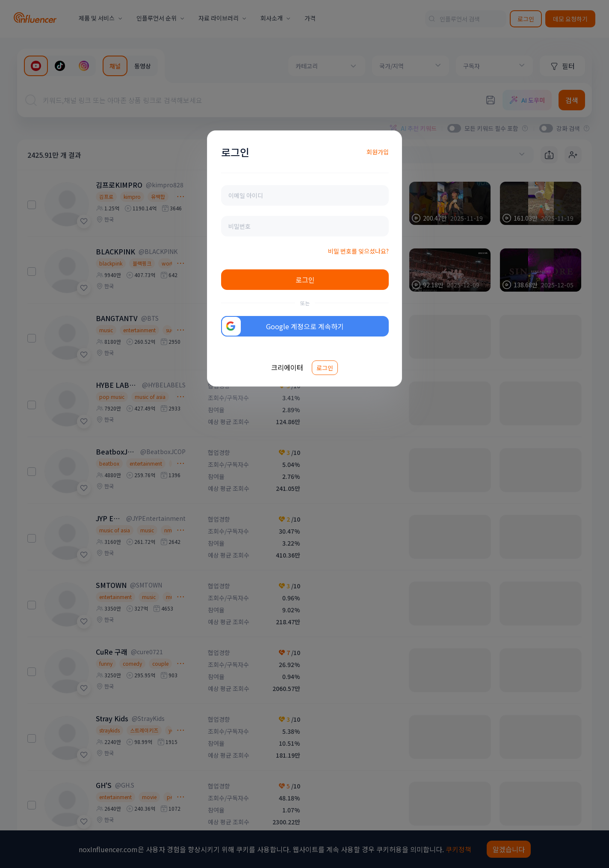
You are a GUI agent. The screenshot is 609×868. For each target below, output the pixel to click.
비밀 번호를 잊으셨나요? (358, 251)
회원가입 (378, 152)
